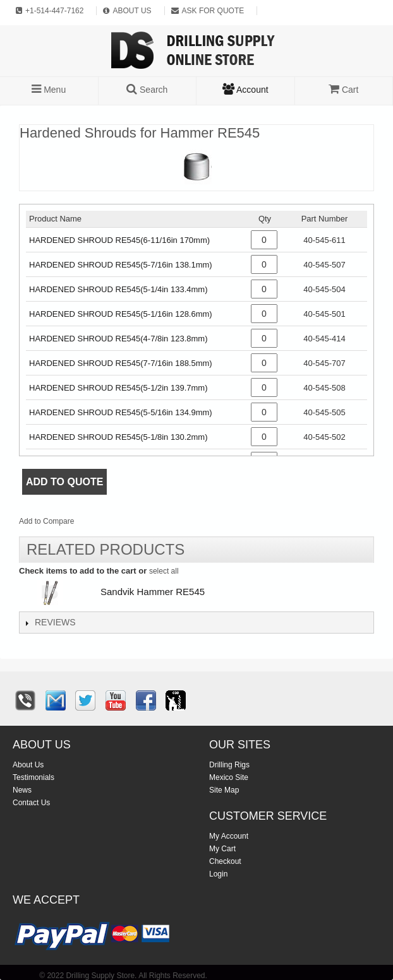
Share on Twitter (151, 524)
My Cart (222, 849)
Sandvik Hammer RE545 (153, 592)
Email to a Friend (100, 524)
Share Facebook (126, 524)
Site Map (224, 790)
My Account (229, 836)
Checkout (225, 861)
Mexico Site (229, 777)
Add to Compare (46, 521)
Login (218, 874)
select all (164, 571)
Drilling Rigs (229, 765)
